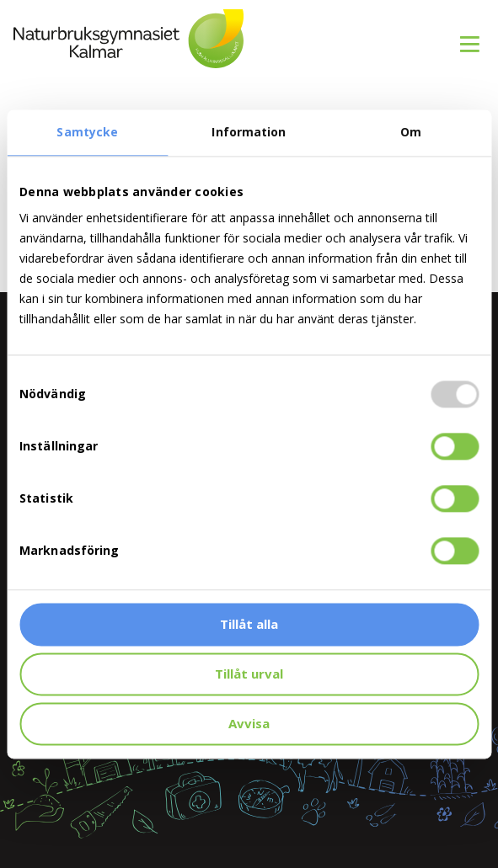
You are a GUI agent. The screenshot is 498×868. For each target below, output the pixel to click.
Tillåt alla (249, 624)
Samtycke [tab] (87, 132)
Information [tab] (249, 132)
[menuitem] (463, 35)
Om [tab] (411, 132)
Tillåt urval (249, 674)
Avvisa (249, 723)
